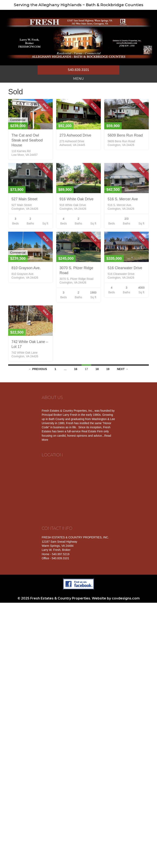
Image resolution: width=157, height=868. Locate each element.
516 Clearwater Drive (125, 268)
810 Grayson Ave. (26, 268)
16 (76, 369)
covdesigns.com (126, 598)
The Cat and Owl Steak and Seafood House (27, 140)
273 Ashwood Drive (75, 135)
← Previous (38, 369)
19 (108, 369)
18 (97, 369)
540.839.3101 (78, 70)
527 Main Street (24, 199)
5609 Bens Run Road (125, 135)
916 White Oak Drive (76, 199)
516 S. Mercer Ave (123, 199)
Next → (123, 369)
